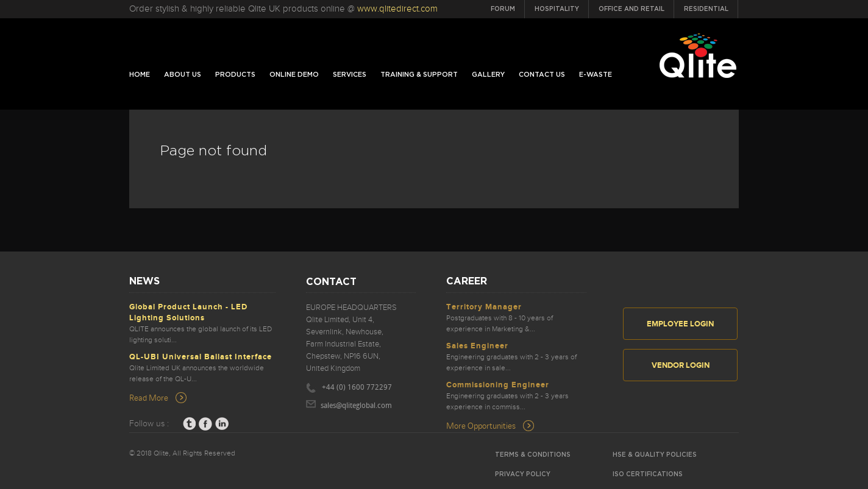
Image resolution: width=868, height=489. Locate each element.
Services (350, 75)
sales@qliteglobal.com (356, 406)
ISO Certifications (648, 474)
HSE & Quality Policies (655, 455)
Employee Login (680, 324)
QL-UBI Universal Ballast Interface (201, 357)
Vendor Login (681, 365)
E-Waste (596, 75)
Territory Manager (484, 307)
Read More (149, 397)
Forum (503, 9)
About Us (183, 75)
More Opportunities (481, 425)
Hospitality (557, 9)
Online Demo (294, 75)
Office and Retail (631, 9)
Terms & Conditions (533, 455)
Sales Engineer (477, 346)
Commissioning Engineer (498, 385)
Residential (706, 9)
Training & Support (419, 75)
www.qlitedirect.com (397, 9)
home (140, 75)
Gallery (488, 75)
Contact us (542, 75)
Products (235, 75)
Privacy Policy (523, 474)
